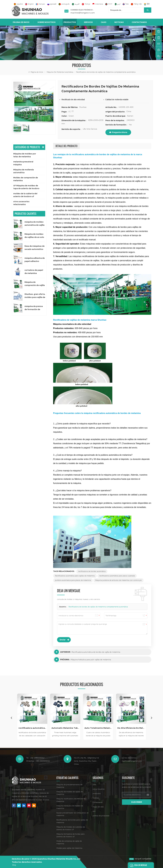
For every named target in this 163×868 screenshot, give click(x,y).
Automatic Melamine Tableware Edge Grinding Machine (65, 728)
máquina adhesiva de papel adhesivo (35, 260)
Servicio (88, 22)
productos (97, 793)
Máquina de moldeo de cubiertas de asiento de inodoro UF (71, 828)
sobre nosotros (47, 22)
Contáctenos (98, 802)
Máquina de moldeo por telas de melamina (25, 155)
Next (152, 718)
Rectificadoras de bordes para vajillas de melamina (72, 821)
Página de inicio (21, 22)
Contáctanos (139, 22)
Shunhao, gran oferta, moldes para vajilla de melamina (35, 296)
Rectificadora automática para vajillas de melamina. (75, 576)
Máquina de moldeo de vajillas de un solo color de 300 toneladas (34, 236)
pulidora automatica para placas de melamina (73, 580)
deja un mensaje (138, 865)
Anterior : (63, 652)
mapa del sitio (98, 807)
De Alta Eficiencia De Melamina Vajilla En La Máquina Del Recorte (131, 728)
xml (94, 811)
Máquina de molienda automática (60, 72)
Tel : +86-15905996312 (35, 758)
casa (94, 785)
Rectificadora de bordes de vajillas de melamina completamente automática (98, 607)
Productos (70, 22)
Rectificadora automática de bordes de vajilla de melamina (96, 652)
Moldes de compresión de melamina (26, 179)
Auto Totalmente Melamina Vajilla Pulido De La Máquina (98, 728)
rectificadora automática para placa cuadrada (117, 576)
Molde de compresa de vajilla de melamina (69, 842)
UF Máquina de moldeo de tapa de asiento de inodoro (26, 187)
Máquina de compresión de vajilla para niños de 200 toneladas (35, 284)
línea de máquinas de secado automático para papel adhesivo (35, 248)
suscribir (137, 802)
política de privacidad (101, 816)
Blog (14, 865)
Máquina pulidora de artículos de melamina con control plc (118, 580)
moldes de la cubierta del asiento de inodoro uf (25, 195)
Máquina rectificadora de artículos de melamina (71, 800)
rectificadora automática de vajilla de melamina (32, 728)
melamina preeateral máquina (23, 163)
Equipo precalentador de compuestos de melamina (72, 814)
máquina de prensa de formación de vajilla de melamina (34, 308)
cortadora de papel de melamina (34, 272)
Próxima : (62, 660)
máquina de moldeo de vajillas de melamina (70, 793)
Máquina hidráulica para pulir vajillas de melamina (91, 660)
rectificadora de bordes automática (92, 571)
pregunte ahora (118, 132)
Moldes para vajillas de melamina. (70, 848)
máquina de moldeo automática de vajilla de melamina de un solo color (34, 224)
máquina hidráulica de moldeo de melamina (70, 807)
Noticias (119, 22)
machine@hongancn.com (83, 13)
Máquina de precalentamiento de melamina (69, 786)
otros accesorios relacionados (21, 203)
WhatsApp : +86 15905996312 (38, 761)
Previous (11, 718)
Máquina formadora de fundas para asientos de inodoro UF (70, 835)
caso (104, 22)
